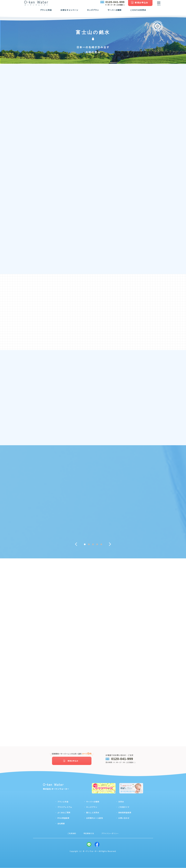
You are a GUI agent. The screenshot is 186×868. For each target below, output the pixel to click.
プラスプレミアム (65, 807)
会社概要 (61, 824)
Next (111, 545)
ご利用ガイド (124, 807)
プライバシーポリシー (110, 834)
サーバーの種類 (115, 12)
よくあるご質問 (64, 813)
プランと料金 (46, 12)
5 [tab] (101, 545)
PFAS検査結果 (63, 818)
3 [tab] (93, 545)
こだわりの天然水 (138, 12)
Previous (75, 545)
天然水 (121, 802)
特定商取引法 (89, 834)
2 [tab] (89, 545)
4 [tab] (97, 545)
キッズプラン (93, 12)
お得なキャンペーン (69, 12)
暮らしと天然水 (93, 813)
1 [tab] (85, 545)
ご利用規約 (72, 834)
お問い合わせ (124, 818)
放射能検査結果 (125, 813)
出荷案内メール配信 (95, 818)
